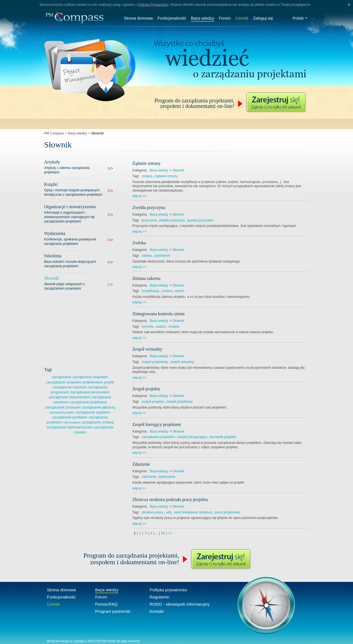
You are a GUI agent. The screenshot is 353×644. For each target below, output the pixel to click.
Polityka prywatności (169, 590)
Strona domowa (138, 18)
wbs (169, 512)
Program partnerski (113, 611)
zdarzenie (149, 477)
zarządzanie (61, 377)
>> (170, 533)
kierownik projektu (223, 437)
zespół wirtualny (182, 362)
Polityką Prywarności (153, 5)
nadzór (161, 327)
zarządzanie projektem (158, 437)
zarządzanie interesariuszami (70, 427)
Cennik (242, 18)
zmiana (147, 176)
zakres (179, 291)
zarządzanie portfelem (70, 417)
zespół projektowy (155, 362)
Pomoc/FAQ (106, 604)
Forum (225, 18)
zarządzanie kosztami (70, 387)
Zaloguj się (263, 18)
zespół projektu (153, 402)
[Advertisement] (85, 330)
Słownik (178, 170)
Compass (74, 18)
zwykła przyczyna (172, 220)
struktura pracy (153, 512)
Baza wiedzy (202, 18)
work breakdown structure (193, 512)
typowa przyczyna (200, 220)
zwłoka (147, 256)
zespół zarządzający (192, 437)
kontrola (148, 327)
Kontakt (157, 611)
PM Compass (54, 133)
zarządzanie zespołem (90, 377)
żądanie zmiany (166, 176)
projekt (109, 382)
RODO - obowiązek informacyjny (180, 604)
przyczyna (149, 220)
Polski (300, 18)
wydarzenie (167, 477)
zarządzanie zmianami (63, 407)
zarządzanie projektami (88, 402)
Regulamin (160, 597)
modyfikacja (150, 291)
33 (163, 533)
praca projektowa (227, 512)
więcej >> (139, 196)
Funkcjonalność (172, 18)
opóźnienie (162, 256)
